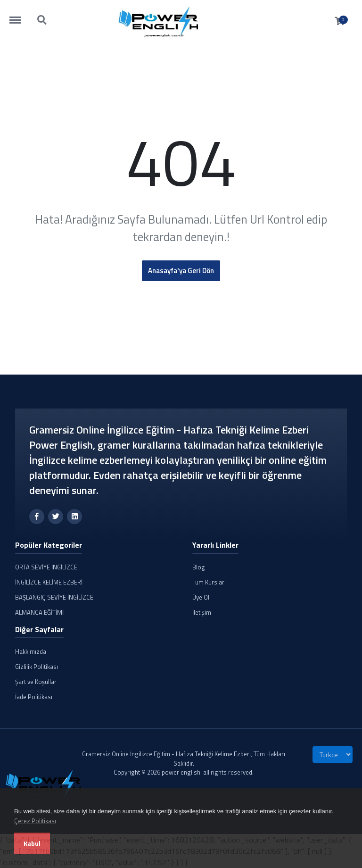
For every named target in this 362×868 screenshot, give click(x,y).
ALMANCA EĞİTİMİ (39, 612)
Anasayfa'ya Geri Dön (181, 271)
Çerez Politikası (35, 821)
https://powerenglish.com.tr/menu (20, 16)
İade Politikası (34, 697)
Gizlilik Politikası (37, 667)
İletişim (202, 612)
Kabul (32, 843)
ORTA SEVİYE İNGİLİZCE (46, 567)
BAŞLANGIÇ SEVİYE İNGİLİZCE (54, 597)
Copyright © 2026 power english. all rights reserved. (184, 772)
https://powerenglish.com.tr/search (42, 20)
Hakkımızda (31, 651)
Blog (199, 567)
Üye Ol (201, 597)
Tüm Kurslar (208, 582)
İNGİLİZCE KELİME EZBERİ (49, 582)
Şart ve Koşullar (36, 682)
